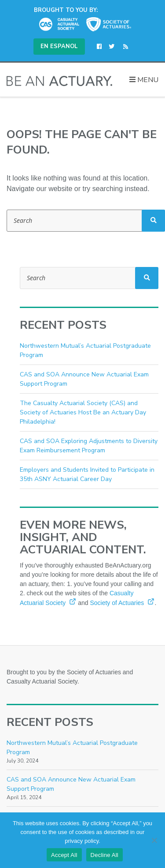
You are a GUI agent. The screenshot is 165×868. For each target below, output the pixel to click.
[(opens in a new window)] (101, 47)
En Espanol (59, 46)
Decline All (104, 855)
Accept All (64, 855)
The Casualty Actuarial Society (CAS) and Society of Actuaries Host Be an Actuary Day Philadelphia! (83, 412)
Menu (144, 80)
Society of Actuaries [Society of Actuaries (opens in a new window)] (122, 603)
